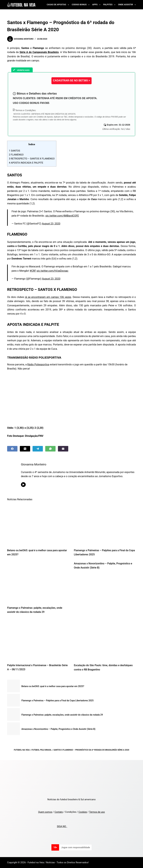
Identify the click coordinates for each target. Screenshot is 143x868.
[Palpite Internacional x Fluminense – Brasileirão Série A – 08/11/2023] (38, 640)
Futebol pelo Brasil (42, 750)
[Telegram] (38, 449)
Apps (97, 5)
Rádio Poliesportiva (38, 365)
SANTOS (14, 151)
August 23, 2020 (51, 224)
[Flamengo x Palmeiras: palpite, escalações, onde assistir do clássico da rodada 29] (38, 582)
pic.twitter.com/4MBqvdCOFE (62, 216)
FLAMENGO (16, 155)
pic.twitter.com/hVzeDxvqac (53, 271)
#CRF (33, 271)
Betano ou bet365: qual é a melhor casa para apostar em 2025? (53, 686)
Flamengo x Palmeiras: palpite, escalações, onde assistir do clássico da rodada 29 (62, 715)
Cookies (83, 812)
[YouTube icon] (24, 485)
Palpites (110, 5)
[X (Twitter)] (25, 449)
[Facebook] (12, 449)
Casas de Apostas (59, 5)
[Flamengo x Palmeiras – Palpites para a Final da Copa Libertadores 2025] (105, 525)
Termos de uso (97, 812)
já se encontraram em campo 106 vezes (48, 297)
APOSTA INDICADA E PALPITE (26, 163)
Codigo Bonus (81, 5)
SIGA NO (62, 826)
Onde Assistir (127, 5)
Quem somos (45, 812)
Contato (59, 812)
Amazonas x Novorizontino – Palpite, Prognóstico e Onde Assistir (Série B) (58, 729)
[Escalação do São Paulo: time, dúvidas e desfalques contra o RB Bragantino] (105, 640)
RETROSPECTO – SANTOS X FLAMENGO (32, 159)
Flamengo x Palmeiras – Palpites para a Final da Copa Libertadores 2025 (57, 701)
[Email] (63, 449)
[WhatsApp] (50, 449)
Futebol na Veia (22, 750)
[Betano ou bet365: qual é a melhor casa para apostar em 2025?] (38, 525)
